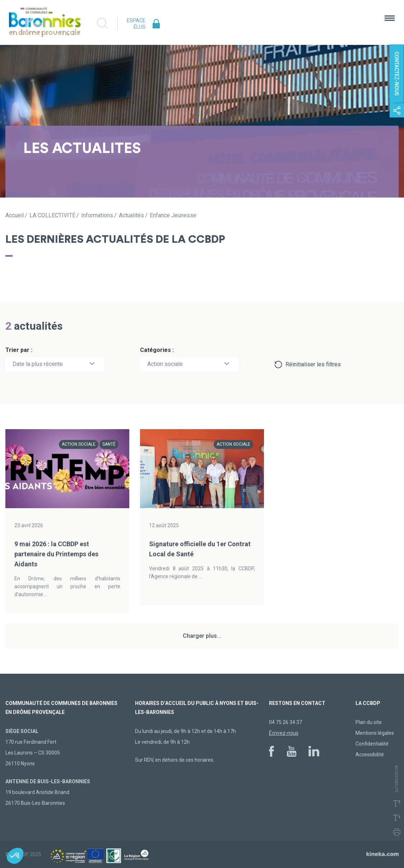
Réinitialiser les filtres (313, 364)
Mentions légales (375, 733)
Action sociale (165, 364)
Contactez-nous (397, 74)
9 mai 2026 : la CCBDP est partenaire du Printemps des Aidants (56, 554)
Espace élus (136, 24)
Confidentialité (372, 744)
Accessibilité (370, 755)
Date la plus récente (38, 364)
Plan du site (369, 722)
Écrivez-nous (284, 733)
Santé (109, 444)
